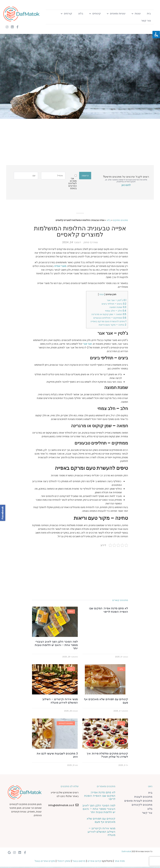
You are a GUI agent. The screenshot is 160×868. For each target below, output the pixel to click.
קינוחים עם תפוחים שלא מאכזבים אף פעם (106, 701)
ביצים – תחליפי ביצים (114, 304)
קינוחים (95, 13)
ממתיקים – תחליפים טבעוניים (110, 318)
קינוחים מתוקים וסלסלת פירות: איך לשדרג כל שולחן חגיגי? (107, 755)
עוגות (136, 13)
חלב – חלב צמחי (116, 311)
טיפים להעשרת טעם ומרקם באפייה (108, 321)
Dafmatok (126, 851)
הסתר (102, 294)
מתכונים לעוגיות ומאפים (138, 801)
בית (149, 13)
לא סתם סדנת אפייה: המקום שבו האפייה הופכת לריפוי (108, 610)
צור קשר (146, 21)
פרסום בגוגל (79, 861)
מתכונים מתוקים (121, 220)
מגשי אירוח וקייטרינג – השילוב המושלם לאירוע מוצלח (60, 701)
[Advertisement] (81, 143)
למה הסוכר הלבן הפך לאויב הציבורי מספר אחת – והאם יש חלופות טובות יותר (56, 645)
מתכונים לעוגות (143, 797)
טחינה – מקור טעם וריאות (112, 325)
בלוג (81, 13)
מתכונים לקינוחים (142, 805)
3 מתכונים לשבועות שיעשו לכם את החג (57, 755)
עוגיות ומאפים (116, 13)
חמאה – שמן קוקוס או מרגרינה (109, 314)
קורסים (66, 13)
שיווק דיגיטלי (64, 861)
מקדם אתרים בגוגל (45, 861)
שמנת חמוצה (118, 307)
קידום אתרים (94, 861)
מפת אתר (120, 861)
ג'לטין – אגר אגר (116, 300)
